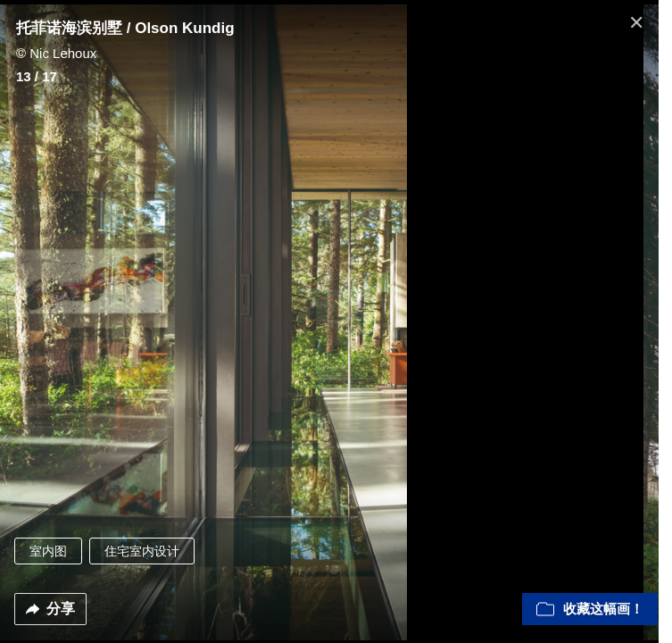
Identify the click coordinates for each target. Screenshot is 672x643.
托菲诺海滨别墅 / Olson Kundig (125, 28)
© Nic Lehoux (56, 53)
